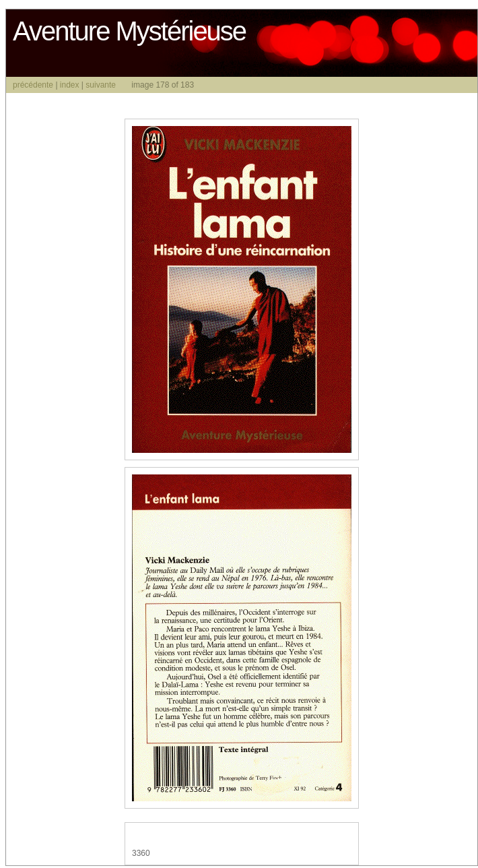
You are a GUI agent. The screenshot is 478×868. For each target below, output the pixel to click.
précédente (33, 85)
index (70, 85)
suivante (101, 85)
